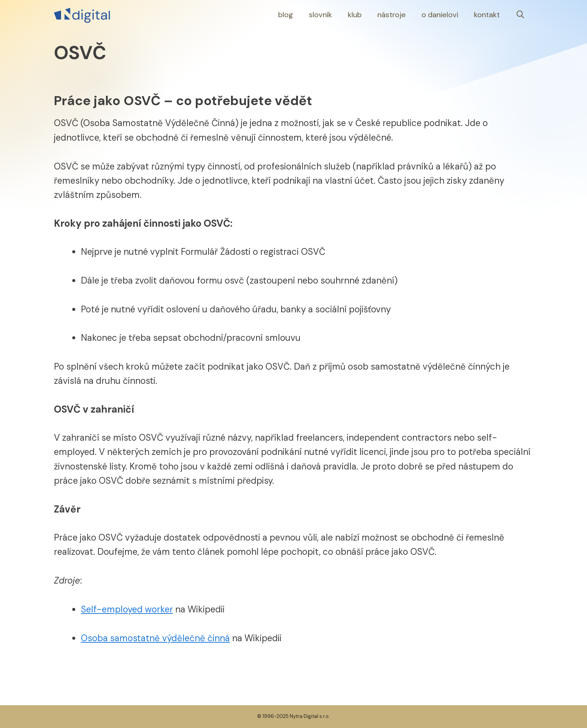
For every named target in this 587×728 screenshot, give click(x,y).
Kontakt (487, 15)
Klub (355, 15)
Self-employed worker (127, 609)
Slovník (320, 15)
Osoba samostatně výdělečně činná (155, 638)
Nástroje (392, 15)
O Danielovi (440, 15)
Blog (286, 15)
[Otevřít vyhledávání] (520, 15)
